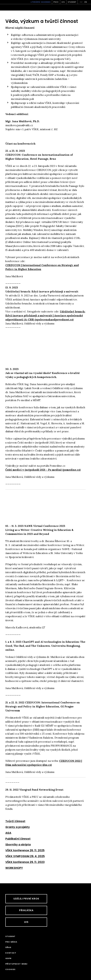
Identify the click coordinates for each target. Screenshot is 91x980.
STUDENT (72, 2)
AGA (8, 833)
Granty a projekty (18, 827)
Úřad (8, 947)
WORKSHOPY (14, 868)
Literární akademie (41, 2)
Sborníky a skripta (18, 845)
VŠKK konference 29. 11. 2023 (25, 862)
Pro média (11, 942)
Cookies (10, 969)
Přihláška (26, 910)
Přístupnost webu (16, 964)
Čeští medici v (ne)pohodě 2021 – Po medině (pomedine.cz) (43, 470)
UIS (63, 2)
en (86, 2)
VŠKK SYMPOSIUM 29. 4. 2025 (25, 856)
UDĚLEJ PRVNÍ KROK (26, 899)
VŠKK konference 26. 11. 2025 (25, 850)
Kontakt (11, 953)
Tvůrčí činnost (15, 821)
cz (81, 2)
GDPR (8, 958)
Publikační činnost (18, 839)
